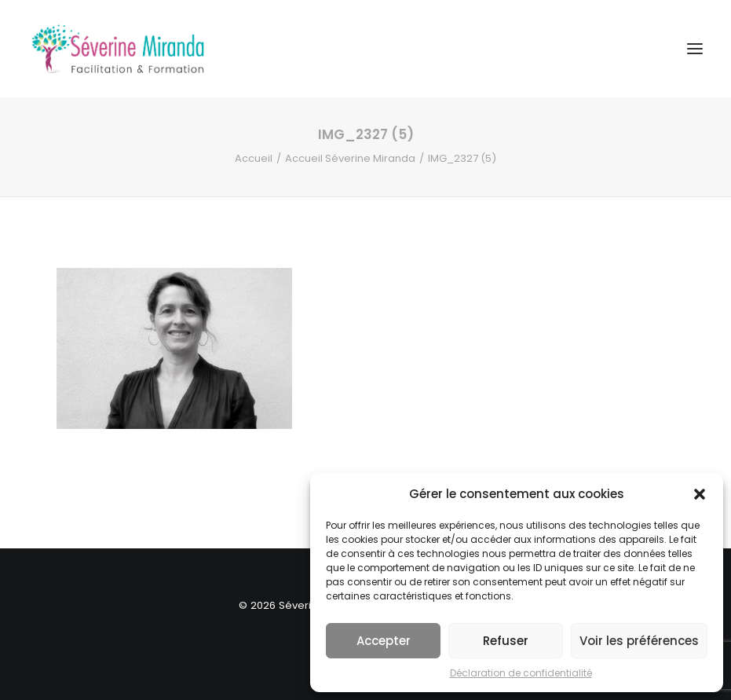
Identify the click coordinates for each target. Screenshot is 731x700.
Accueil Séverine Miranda (350, 158)
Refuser (506, 641)
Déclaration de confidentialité (521, 673)
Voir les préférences (639, 641)
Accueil (254, 158)
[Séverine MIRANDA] (118, 49)
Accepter (384, 641)
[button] (700, 494)
